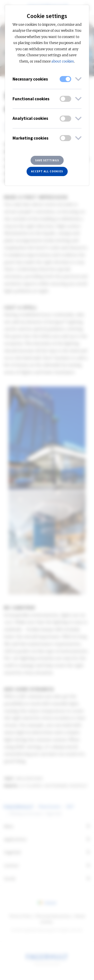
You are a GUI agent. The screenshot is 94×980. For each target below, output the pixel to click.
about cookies (63, 61)
